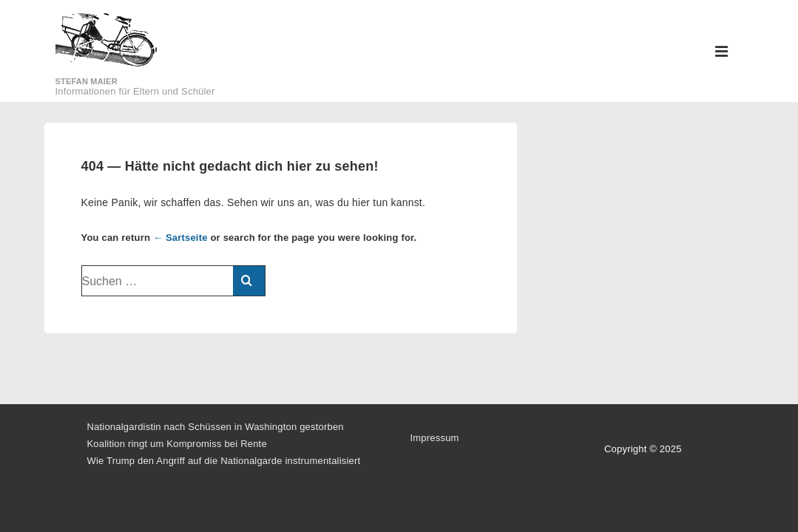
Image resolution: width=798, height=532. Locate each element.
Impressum (435, 438)
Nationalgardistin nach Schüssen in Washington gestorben (216, 427)
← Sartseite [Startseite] (180, 238)
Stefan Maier (87, 81)
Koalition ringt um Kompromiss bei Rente (177, 444)
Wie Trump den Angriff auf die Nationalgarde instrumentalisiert (224, 461)
